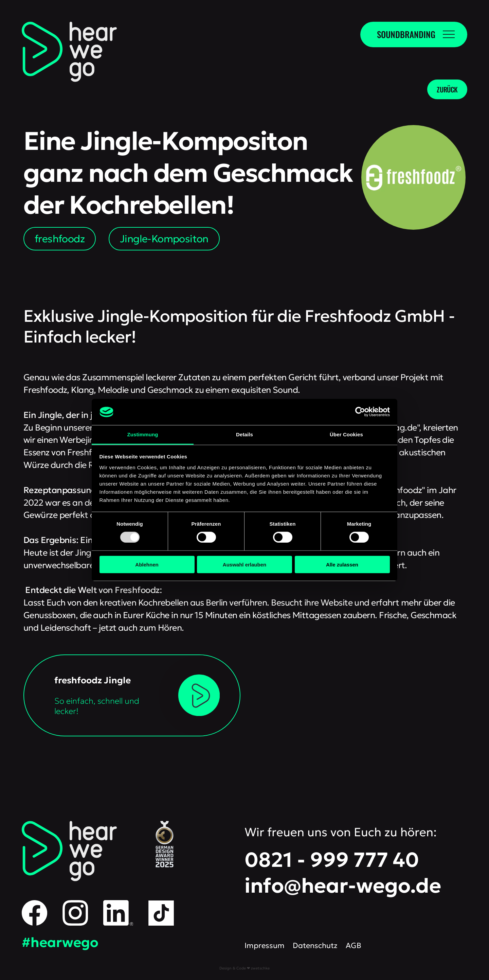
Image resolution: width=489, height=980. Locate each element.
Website (337, 602)
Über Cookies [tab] (346, 434)
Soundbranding (406, 34)
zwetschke (260, 968)
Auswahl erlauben (244, 564)
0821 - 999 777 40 (332, 860)
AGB (354, 946)
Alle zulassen (342, 564)
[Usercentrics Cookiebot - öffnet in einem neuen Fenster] (360, 412)
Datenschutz (315, 946)
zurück (447, 89)
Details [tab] (244, 434)
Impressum (265, 946)
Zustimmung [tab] (143, 434)
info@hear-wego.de (343, 886)
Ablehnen (147, 564)
